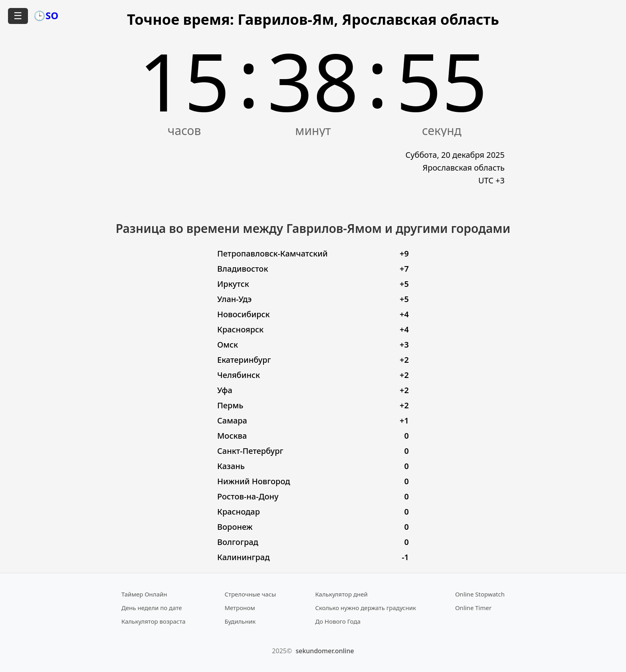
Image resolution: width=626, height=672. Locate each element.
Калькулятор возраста (153, 621)
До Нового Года (338, 621)
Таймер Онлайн (144, 594)
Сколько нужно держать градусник (365, 608)
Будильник (240, 621)
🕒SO (46, 15)
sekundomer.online (325, 651)
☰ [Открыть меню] (18, 16)
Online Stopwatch (480, 594)
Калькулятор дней (341, 594)
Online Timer (473, 608)
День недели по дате (152, 608)
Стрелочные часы (250, 594)
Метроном (240, 608)
